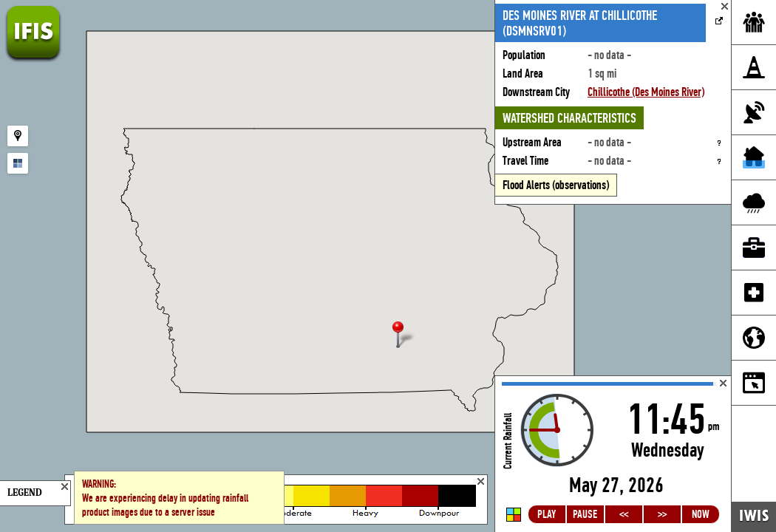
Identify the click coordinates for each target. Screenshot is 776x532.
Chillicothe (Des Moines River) (646, 92)
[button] (404, 336)
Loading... (613, 454)
